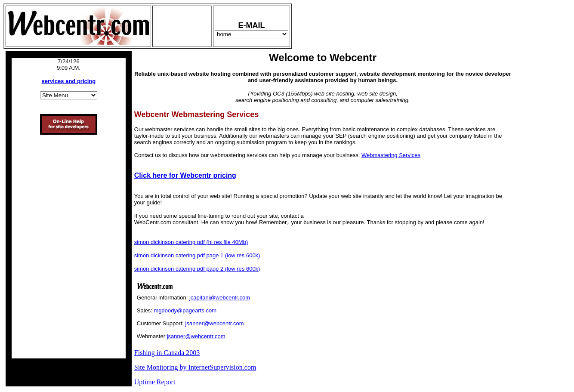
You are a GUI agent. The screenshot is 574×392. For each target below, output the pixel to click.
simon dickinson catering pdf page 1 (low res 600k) (197, 255)
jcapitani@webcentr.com (220, 298)
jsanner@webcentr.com (215, 323)
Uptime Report (155, 382)
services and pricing (69, 81)
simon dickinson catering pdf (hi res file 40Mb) (191, 242)
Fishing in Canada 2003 (167, 353)
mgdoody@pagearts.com (185, 310)
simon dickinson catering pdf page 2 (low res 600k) (197, 269)
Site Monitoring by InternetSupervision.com (195, 367)
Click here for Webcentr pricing (185, 175)
